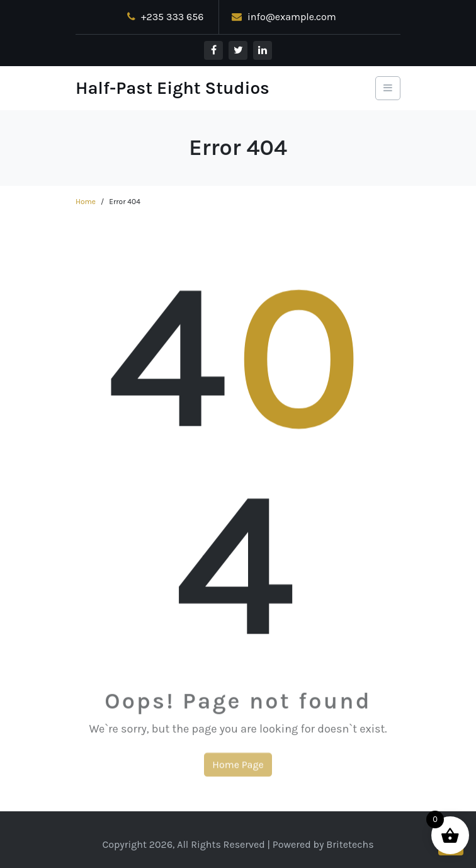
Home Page (238, 768)
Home (86, 202)
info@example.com (284, 17)
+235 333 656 (165, 17)
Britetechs (350, 844)
